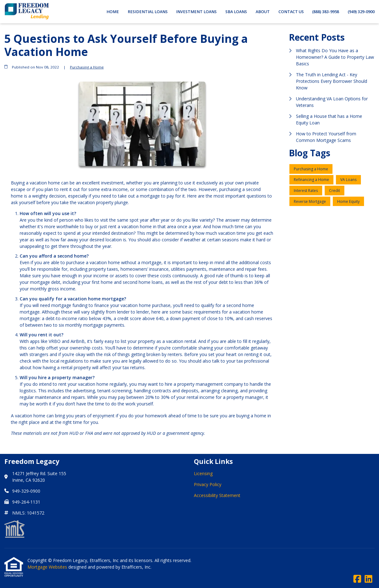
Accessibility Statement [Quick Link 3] (217, 495)
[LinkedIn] (369, 579)
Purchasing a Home (87, 67)
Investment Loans (196, 12)
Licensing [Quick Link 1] (203, 473)
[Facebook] (357, 579)
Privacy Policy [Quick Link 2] (208, 484)
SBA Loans (236, 12)
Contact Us (291, 12)
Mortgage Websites (48, 567)
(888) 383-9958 (326, 12)
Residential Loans (148, 12)
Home (113, 12)
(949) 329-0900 (361, 12)
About (263, 12)
